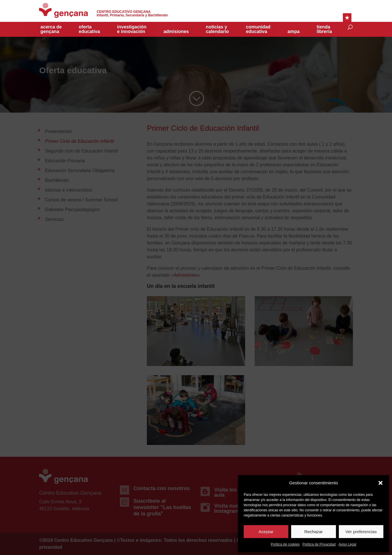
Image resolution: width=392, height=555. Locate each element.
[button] (381, 483)
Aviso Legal (347, 544)
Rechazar (314, 532)
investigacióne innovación (132, 29)
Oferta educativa (89, 29)
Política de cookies (285, 544)
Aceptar (266, 532)
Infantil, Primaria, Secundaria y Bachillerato (132, 14)
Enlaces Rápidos (347, 18)
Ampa (294, 32)
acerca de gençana (51, 29)
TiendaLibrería (324, 29)
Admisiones (176, 32)
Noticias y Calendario (217, 29)
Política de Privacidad (319, 544)
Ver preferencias (361, 532)
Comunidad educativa (258, 29)
